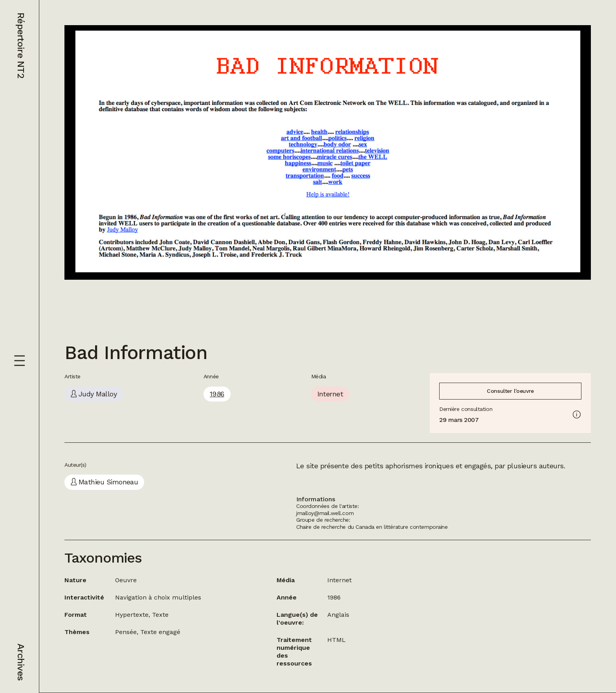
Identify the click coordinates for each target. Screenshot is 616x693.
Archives (21, 662)
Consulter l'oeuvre (510, 391)
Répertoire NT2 (21, 45)
